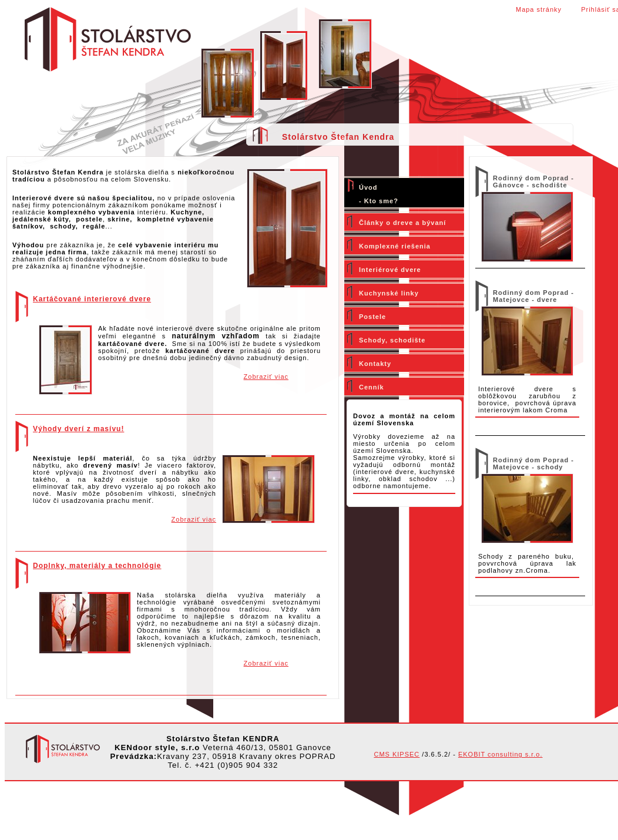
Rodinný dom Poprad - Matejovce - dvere (533, 296)
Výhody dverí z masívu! (78, 429)
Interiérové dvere (390, 270)
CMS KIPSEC (397, 754)
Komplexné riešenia (395, 246)
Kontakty (375, 364)
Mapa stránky (539, 9)
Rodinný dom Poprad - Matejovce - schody (533, 463)
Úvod (368, 187)
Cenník (372, 387)
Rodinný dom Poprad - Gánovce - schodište (533, 182)
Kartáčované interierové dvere (92, 299)
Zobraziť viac (266, 377)
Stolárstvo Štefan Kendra (338, 137)
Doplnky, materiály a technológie (97, 566)
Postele (372, 317)
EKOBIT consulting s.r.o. (501, 754)
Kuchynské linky (389, 293)
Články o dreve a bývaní (402, 223)
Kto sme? (381, 201)
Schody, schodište (392, 340)
